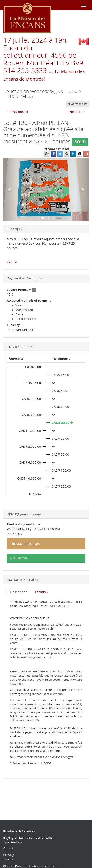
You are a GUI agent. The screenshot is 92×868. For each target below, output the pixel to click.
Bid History (19, 558)
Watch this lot (77, 104)
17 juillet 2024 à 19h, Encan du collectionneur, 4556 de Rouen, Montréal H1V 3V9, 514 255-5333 (44, 55)
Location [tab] (41, 592)
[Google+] (47, 154)
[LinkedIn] (73, 154)
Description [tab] (19, 592)
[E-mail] (86, 154)
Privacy (9, 854)
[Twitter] (60, 154)
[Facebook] (54, 154)
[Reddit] (80, 154)
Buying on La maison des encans (28, 837)
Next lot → (77, 112)
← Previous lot (17, 112)
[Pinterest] (67, 154)
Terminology (13, 842)
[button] (10, 189)
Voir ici (12, 261)
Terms (8, 859)
